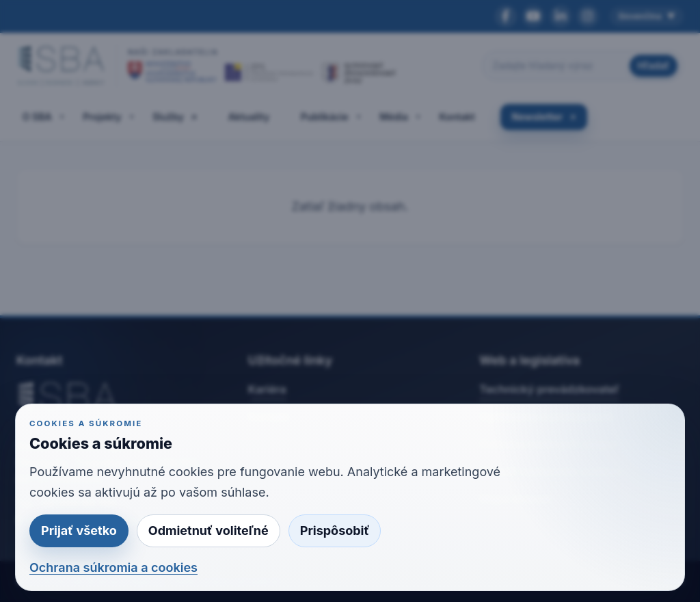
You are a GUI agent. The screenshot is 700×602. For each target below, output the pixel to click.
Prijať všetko (79, 531)
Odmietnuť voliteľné (208, 531)
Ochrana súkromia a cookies (113, 567)
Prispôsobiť (335, 531)
